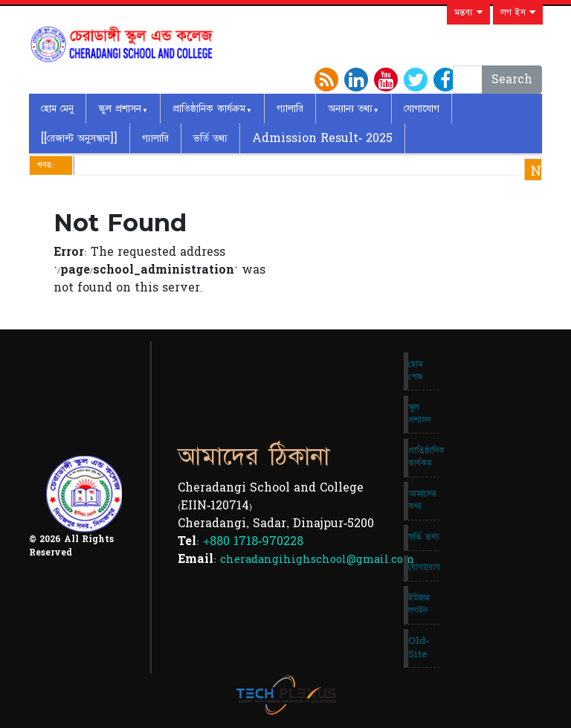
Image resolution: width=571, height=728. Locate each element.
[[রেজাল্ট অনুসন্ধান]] (79, 138)
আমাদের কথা (422, 500)
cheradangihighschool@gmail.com (317, 560)
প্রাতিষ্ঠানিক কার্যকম (424, 457)
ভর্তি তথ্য (210, 138)
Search (512, 80)
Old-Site (419, 647)
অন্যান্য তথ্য (350, 109)
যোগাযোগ (422, 109)
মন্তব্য (468, 13)
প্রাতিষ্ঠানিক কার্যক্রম (209, 109)
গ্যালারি (290, 109)
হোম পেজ (416, 371)
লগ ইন (518, 13)
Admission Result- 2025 (322, 138)
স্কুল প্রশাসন (120, 109)
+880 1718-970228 (253, 541)
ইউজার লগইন (419, 604)
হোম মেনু (57, 109)
